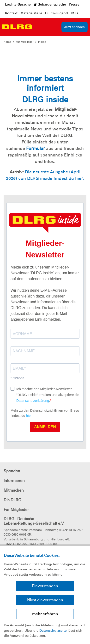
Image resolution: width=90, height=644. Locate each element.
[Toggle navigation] (38, 27)
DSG (74, 13)
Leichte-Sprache (18, 4)
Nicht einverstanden (45, 600)
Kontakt (11, 13)
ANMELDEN (45, 427)
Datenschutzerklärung (33, 401)
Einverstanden (45, 586)
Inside (42, 42)
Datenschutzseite (53, 630)
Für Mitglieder (25, 42)
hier (29, 416)
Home (7, 42)
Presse (74, 4)
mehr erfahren (45, 614)
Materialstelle (31, 13)
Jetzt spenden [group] (75, 27)
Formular (36, 149)
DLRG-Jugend (57, 13)
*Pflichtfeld (17, 378)
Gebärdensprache (50, 4)
